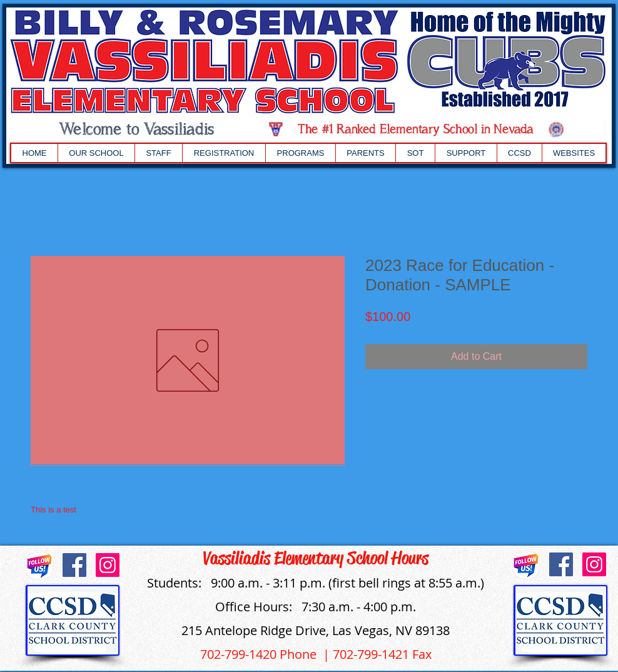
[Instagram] (108, 565)
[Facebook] (74, 565)
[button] (96, 153)
